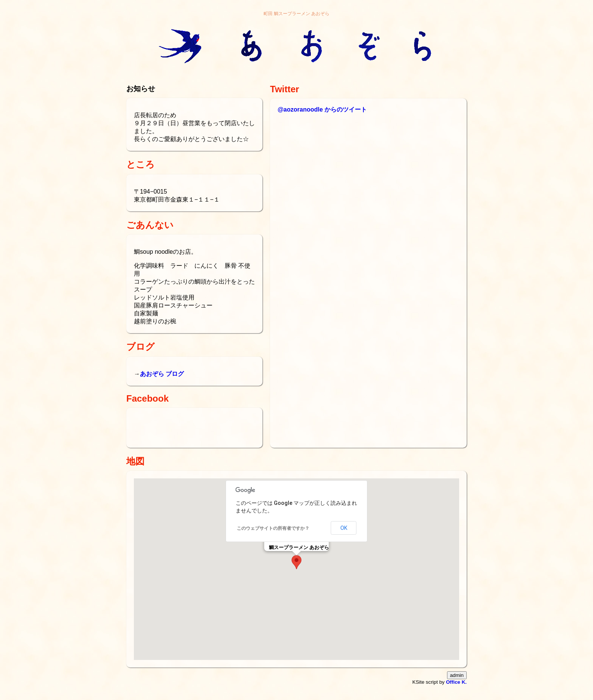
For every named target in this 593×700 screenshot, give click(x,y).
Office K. (456, 682)
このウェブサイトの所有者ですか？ (273, 528)
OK (344, 528)
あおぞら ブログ (162, 374)
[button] (296, 562)
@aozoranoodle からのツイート (322, 109)
